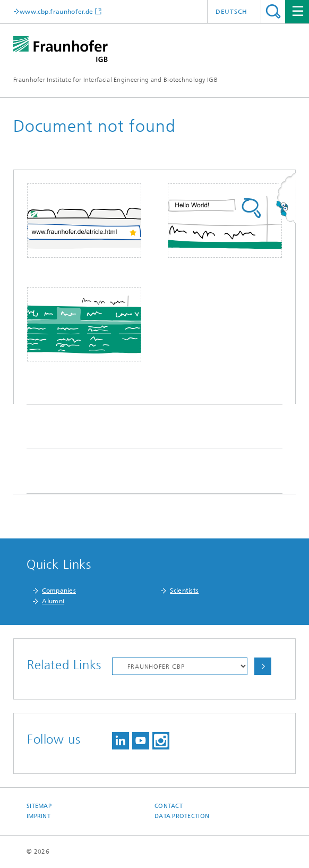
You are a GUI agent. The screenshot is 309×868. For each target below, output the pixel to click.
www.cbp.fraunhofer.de (56, 11)
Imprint (38, 816)
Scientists (184, 591)
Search (273, 11)
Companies (59, 591)
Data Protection (182, 816)
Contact (169, 806)
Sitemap (39, 806)
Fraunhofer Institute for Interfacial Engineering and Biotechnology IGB (115, 80)
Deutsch (231, 12)
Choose (263, 666)
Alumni (53, 601)
